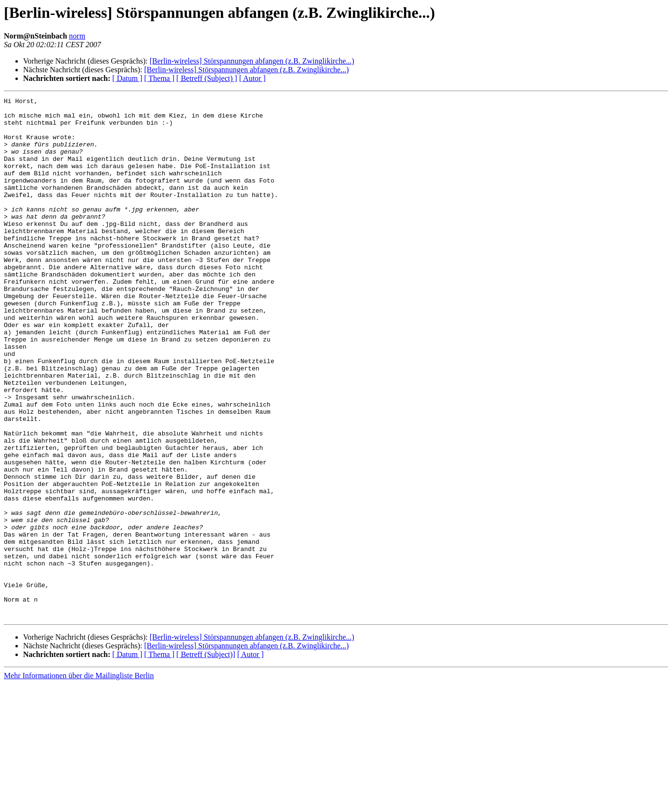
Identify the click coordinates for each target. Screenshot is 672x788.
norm (77, 36)
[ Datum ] (127, 78)
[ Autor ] (252, 78)
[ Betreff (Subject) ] (207, 78)
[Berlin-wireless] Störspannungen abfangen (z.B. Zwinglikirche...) (252, 61)
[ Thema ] (160, 78)
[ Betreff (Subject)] (206, 758)
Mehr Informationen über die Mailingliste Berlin (79, 780)
